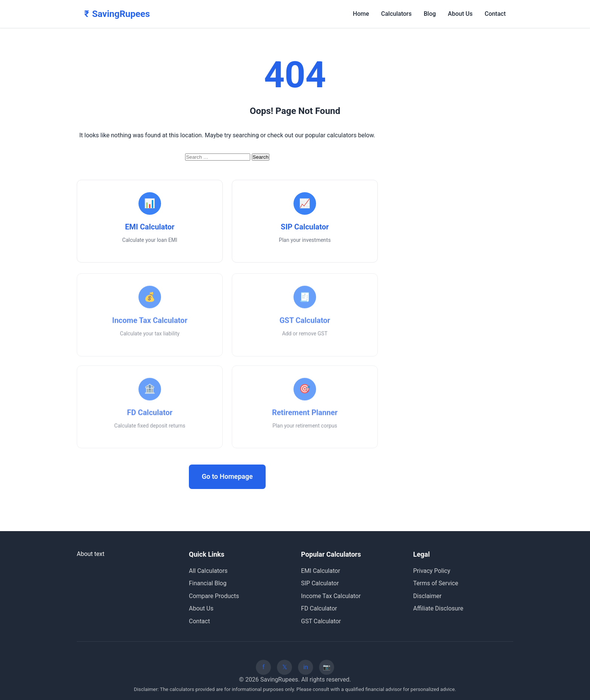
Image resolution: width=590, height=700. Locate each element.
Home (361, 14)
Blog (430, 14)
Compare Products (214, 596)
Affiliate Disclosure (438, 608)
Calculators (396, 14)
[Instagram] (327, 667)
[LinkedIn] (306, 667)
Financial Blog (208, 583)
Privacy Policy (432, 571)
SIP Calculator (320, 583)
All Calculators (208, 571)
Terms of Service (436, 583)
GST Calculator (321, 621)
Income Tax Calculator (331, 596)
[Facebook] (263, 667)
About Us (460, 14)
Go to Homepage (227, 476)
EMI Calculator (321, 571)
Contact (495, 14)
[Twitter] (284, 667)
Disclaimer (427, 596)
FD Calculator (319, 608)
